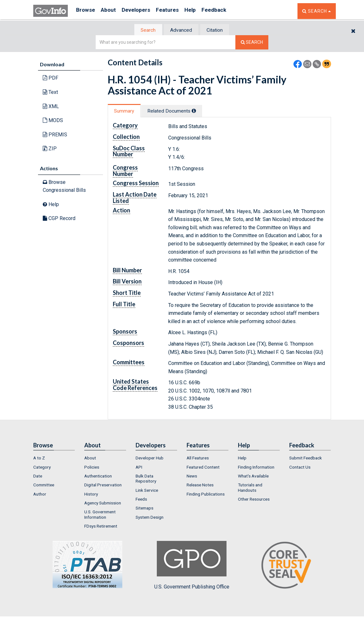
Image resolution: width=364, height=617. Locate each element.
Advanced (181, 30)
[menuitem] (54, 459)
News (192, 477)
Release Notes (200, 486)
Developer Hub (150, 459)
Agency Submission (103, 503)
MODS (53, 121)
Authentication (98, 477)
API (139, 468)
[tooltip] (201, 111)
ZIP (50, 149)
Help (203, 11)
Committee (44, 486)
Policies (92, 468)
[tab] (144, 30)
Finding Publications (206, 495)
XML (51, 107)
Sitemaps (144, 509)
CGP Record (59, 219)
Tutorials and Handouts (250, 488)
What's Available (253, 477)
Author (40, 495)
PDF (51, 78)
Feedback (230, 11)
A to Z (39, 459)
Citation (219, 30)
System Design (150, 518)
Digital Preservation (103, 486)
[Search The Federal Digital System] (252, 43)
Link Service (147, 491)
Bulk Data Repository (146, 479)
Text (50, 93)
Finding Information (256, 468)
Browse (86, 11)
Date (38, 477)
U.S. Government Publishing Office (192, 566)
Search (144, 30)
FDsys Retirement (101, 527)
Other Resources (254, 500)
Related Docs (178, 111)
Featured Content (203, 468)
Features (178, 11)
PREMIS (55, 135)
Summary (126, 111)
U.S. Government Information (100, 515)
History (91, 495)
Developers (143, 11)
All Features (198, 459)
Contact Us (300, 468)
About (112, 11)
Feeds (141, 500)
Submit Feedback (306, 459)
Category (42, 468)
